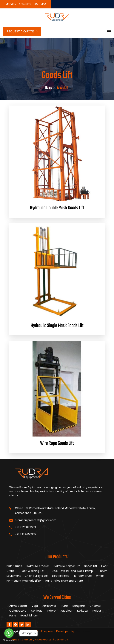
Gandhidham (29, 615)
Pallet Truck (14, 566)
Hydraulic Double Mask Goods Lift (57, 208)
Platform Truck (83, 576)
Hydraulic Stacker (37, 566)
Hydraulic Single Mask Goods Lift (57, 326)
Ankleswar (49, 606)
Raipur (97, 611)
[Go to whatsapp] (9, 633)
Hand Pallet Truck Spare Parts (65, 581)
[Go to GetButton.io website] (9, 640)
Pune (64, 606)
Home (49, 88)
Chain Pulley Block (37, 576)
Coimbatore (18, 611)
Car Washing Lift (34, 571)
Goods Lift (91, 566)
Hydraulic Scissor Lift (66, 566)
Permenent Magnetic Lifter (24, 581)
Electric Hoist (61, 576)
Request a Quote (22, 31)
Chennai (95, 606)
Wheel (101, 576)
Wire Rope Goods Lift (57, 443)
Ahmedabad (18, 606)
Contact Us (61, 640)
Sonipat (37, 611)
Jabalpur (66, 611)
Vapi (35, 606)
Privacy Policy (43, 640)
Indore (51, 611)
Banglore (79, 606)
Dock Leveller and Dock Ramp (73, 571)
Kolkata (82, 611)
